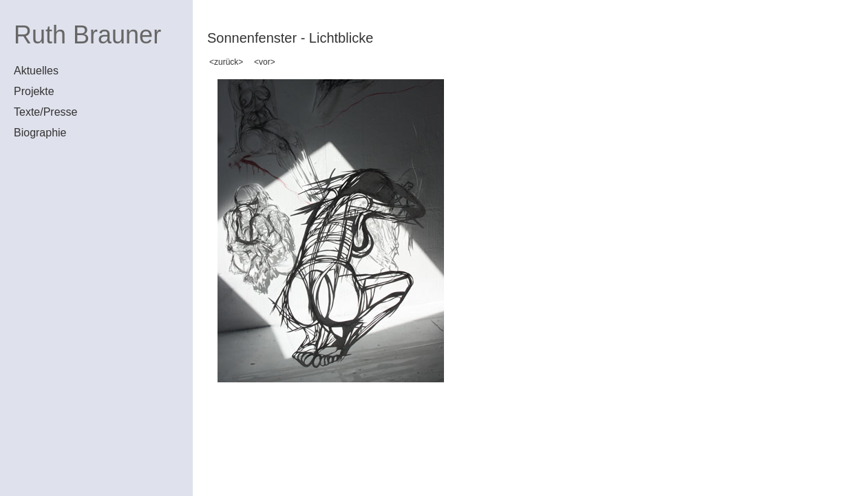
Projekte (34, 91)
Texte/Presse (45, 112)
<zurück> (226, 62)
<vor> (265, 62)
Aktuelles (36, 71)
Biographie (40, 133)
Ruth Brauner (87, 35)
